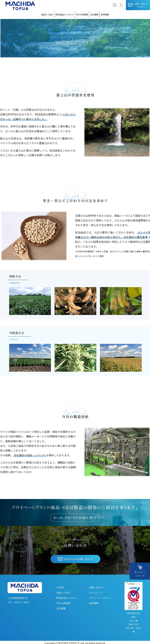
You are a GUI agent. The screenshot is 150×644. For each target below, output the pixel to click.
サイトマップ (96, 591)
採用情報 (121, 14)
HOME (60, 586)
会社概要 (103, 14)
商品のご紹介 (32, 14)
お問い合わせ (96, 586)
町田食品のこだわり (57, 14)
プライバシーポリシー (101, 597)
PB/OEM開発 (83, 14)
